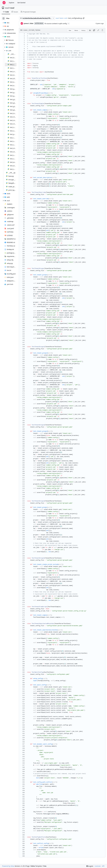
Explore (11, 3)
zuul (7, 8)
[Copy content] (94, 30)
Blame (76, 30)
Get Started (21, 3)
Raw (70, 30)
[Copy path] (84, 18)
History (83, 30)
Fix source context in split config (56, 24)
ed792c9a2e (39, 23)
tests (61, 18)
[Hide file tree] (3, 18)
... (68, 23)
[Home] (4, 3)
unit (66, 18)
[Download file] (90, 30)
